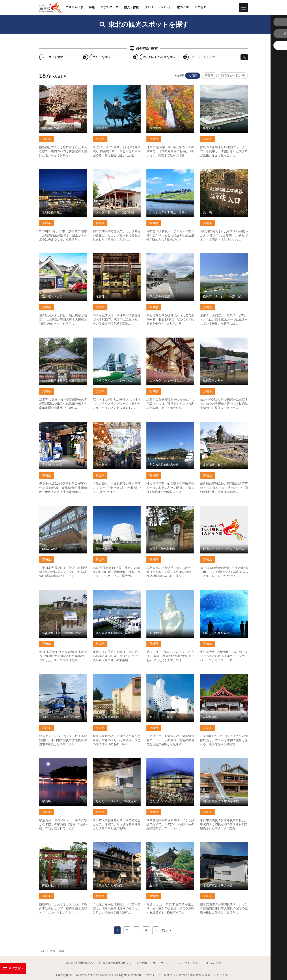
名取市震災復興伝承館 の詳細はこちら (224, 846)
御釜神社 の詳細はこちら (56, 844)
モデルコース (109, 7)
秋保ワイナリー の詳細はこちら (221, 339)
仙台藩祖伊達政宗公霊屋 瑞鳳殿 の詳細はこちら (63, 341)
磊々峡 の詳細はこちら (215, 171)
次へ (167, 930)
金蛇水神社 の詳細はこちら (218, 676)
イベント (165, 7)
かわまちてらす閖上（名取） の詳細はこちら (170, 173)
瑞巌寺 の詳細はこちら (108, 255)
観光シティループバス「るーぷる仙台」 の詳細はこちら (224, 509)
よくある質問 (214, 963)
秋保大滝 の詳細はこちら (163, 87)
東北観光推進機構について (81, 963)
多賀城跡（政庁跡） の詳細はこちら (224, 423)
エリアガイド (74, 7)
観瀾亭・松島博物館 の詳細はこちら (170, 507)
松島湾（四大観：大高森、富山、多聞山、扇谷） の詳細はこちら (224, 257)
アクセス (200, 7)
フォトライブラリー (189, 963)
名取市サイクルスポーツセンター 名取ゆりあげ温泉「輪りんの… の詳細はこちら (117, 343)
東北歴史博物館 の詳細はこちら (167, 255)
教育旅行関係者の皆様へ (117, 963)
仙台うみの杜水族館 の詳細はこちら (224, 592)
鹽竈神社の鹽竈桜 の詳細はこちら (61, 87)
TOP (42, 951)
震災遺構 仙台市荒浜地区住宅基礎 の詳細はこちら (63, 593)
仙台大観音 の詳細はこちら (164, 592)
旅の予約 (183, 7)
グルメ (149, 7)
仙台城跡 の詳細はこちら (109, 87)
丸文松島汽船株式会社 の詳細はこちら (170, 425)
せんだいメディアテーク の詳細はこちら (170, 762)
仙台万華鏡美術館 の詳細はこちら (115, 676)
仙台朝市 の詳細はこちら (109, 423)
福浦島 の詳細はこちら (54, 760)
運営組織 (142, 963)
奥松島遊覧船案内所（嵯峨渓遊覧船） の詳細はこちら (117, 593)
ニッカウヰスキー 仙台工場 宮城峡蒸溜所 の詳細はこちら (170, 341)
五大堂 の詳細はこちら (161, 844)
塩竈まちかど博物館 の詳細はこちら (117, 844)
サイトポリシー (162, 963)
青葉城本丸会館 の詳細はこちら (60, 423)
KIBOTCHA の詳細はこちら (57, 507)
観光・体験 (131, 7)
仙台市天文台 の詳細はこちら (112, 507)
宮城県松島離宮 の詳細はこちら (60, 171)
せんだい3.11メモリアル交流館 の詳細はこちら (117, 762)
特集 (92, 7)
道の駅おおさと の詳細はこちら (60, 255)
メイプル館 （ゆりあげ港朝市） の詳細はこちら (117, 173)
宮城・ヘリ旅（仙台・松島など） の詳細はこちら (63, 677)
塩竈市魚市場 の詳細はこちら (219, 87)
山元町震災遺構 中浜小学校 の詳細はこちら (224, 762)
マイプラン (13, 968)
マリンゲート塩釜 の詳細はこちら (169, 676)
